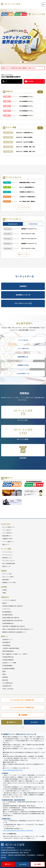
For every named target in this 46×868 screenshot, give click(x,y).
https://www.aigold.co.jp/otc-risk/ (13, 770)
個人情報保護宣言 (7, 612)
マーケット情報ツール (8, 542)
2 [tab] (23, 62)
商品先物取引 (23, 451)
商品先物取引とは (23, 357)
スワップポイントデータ (23, 303)
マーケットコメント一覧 (23, 207)
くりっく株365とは (23, 348)
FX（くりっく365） (23, 413)
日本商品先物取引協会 (8, 657)
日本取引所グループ (7, 639)
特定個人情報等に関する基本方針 (11, 618)
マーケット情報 (6, 549)
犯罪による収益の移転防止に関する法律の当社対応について (18, 629)
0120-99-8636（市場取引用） (24, 707)
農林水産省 (5, 680)
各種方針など (5, 597)
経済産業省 (5, 677)
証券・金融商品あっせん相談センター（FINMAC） (15, 654)
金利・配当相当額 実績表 (9, 563)
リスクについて (6, 609)
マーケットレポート (7, 555)
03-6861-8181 (27, 850)
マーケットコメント (7, 552)
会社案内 (5, 590)
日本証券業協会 (6, 645)
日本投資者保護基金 (7, 666)
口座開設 (39, 864)
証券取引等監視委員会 (8, 651)
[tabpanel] (23, 36)
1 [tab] (20, 62)
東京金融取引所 (6, 642)
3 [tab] (26, 62)
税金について (6, 545)
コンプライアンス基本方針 (9, 600)
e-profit (24, 864)
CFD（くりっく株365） (23, 433)
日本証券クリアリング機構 (9, 663)
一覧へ (40, 92)
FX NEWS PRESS (33, 224)
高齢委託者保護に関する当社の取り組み (12, 621)
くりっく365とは (23, 340)
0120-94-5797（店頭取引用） (24, 700)
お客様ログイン (13, 722)
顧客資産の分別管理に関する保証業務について (14, 632)
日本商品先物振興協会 (8, 660)
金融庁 (4, 671)
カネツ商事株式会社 (7, 683)
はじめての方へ (6, 524)
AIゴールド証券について (9, 527)
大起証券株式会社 (7, 686)
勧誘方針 (5, 603)
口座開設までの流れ (23, 365)
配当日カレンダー (7, 566)
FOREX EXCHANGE (8, 689)
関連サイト (5, 636)
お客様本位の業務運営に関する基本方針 (12, 606)
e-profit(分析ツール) (23, 373)
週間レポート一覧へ (23, 254)
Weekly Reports (13, 224)
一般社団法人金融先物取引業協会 (11, 648)
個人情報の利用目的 (7, 615)
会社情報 (4, 587)
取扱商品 (4, 571)
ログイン (9, 864)
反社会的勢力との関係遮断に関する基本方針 (14, 626)
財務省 (4, 674)
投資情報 (23, 286)
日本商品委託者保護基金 (9, 669)
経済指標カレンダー (23, 295)
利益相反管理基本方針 (8, 623)
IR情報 (4, 593)
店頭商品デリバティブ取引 (9, 582)
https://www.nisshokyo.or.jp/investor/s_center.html (18, 830)
